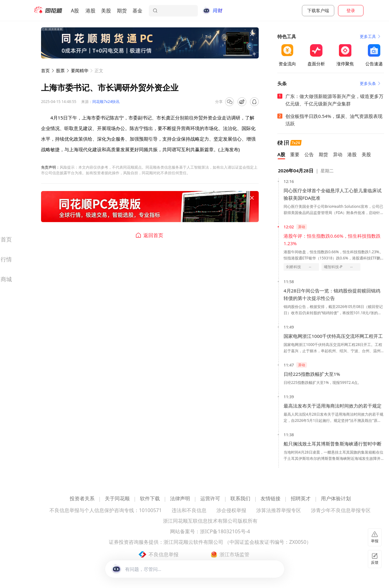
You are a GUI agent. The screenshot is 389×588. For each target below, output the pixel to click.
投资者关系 (82, 499)
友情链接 (271, 499)
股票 (60, 70)
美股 (106, 11)
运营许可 (210, 499)
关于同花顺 (117, 499)
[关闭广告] (252, 34)
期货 (122, 11)
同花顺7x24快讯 (106, 102)
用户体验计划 (336, 499)
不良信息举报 (164, 554)
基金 (137, 11)
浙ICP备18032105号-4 (225, 532)
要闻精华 (80, 70)
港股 (90, 11)
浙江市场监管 (234, 554)
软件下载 (150, 499)
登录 (351, 10)
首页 (45, 70)
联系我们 (240, 499)
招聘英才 (301, 499)
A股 (75, 11)
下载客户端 (318, 10)
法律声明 (180, 499)
